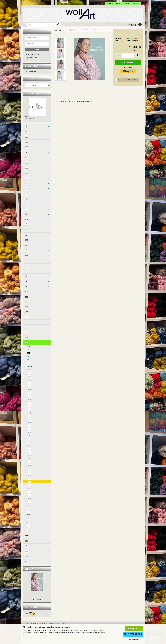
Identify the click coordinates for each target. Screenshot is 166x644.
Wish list (136, 3)
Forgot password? (31, 59)
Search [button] (110, 3)
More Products (30, 120)
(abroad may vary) (133, 41)
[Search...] (25, 25)
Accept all (134, 628)
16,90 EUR (37, 600)
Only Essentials (133, 634)
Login (37, 50)
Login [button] (126, 3)
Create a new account (32, 55)
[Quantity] (128, 56)
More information (134, 639)
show (28, 347)
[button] (118, 3)
